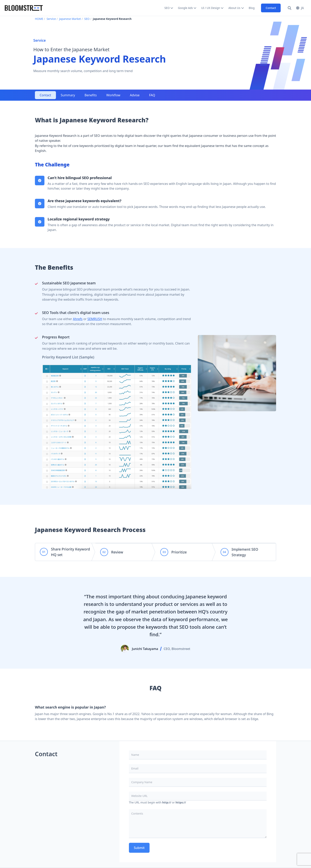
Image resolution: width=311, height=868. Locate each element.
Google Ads (185, 8)
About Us (234, 8)
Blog (252, 8)
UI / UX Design (211, 8)
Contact (271, 8)
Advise (135, 95)
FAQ (152, 95)
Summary (68, 95)
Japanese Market (70, 19)
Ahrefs (78, 319)
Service (51, 19)
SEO (167, 8)
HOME (39, 19)
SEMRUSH (95, 319)
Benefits (91, 95)
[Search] (290, 8)
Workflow (113, 95)
